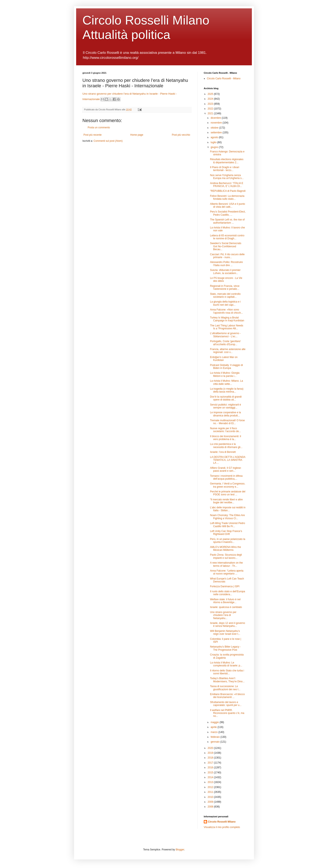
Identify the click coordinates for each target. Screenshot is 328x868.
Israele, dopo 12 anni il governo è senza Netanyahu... (227, 625)
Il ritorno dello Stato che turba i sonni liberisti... (227, 672)
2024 (211, 99)
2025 (211, 94)
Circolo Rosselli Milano (222, 822)
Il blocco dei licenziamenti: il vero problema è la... (225, 438)
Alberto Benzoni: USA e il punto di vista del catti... (227, 205)
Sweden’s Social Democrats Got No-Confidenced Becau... (226, 246)
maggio (215, 722)
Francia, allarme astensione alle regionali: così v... (228, 351)
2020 (211, 748)
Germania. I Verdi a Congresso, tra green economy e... (228, 485)
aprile (214, 727)
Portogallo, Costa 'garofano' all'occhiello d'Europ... (225, 343)
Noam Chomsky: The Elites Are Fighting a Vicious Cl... (227, 517)
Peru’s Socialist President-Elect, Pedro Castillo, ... (228, 213)
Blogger (180, 850)
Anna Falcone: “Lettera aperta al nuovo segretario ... (227, 572)
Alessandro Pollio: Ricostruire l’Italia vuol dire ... (226, 264)
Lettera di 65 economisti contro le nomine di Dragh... (227, 237)
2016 (211, 768)
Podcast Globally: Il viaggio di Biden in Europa (226, 367)
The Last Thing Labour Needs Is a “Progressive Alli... (227, 327)
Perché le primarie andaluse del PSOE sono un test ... (228, 493)
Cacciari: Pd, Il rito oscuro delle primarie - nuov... (227, 256)
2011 (211, 792)
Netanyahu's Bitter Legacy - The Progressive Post (225, 648)
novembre (217, 123)
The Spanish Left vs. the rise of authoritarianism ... (227, 221)
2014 (211, 777)
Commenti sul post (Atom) (108, 141)
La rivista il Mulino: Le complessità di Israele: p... (226, 664)
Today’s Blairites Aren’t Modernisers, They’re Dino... (227, 680)
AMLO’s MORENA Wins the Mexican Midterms (225, 549)
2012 (211, 787)
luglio (214, 142)
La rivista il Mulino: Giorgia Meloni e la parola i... (225, 374)
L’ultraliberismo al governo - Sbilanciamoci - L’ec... (225, 335)
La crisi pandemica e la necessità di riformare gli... (226, 446)
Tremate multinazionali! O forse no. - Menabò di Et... (227, 422)
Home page (137, 135)
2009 (211, 802)
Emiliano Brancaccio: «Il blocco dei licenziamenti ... (227, 696)
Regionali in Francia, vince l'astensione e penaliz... (225, 287)
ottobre (215, 128)
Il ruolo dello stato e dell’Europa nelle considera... (227, 593)
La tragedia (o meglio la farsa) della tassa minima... (227, 390)
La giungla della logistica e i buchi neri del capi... (225, 303)
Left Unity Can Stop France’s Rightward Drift (226, 533)
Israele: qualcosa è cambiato (226, 607)
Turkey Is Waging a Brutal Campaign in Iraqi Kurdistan (227, 319)
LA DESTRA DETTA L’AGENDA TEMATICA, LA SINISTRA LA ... (228, 460)
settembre (217, 133)
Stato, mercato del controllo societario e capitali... (225, 295)
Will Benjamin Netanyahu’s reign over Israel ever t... (225, 632)
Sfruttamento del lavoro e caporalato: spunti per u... (226, 704)
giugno (215, 147)
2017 (211, 763)
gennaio (215, 742)
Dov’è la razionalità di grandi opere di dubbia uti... (226, 398)
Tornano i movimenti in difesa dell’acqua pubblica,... (226, 477)
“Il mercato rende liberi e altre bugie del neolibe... (226, 501)
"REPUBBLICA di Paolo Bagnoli (228, 191)
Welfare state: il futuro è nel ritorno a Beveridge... (225, 601)
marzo (215, 732)
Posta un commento (99, 127)
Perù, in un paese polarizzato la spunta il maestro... (228, 541)
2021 (211, 113)
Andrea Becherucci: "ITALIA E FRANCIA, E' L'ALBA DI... (227, 185)
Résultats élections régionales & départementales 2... (227, 161)
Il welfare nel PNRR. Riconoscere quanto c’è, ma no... (227, 713)
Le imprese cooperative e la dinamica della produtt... (225, 414)
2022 (211, 109)
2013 (211, 782)
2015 (211, 773)
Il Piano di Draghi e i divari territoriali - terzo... (225, 169)
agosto (215, 137)
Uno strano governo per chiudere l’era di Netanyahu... (223, 615)
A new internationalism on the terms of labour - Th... (226, 564)
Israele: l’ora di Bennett (223, 452)
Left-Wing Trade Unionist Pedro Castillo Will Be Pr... (227, 525)
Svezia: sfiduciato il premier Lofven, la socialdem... (225, 272)
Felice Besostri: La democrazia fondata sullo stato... (227, 197)
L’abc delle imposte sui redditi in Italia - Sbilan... (228, 509)
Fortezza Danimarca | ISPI (225, 586)
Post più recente (93, 135)
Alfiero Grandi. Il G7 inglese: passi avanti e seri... (226, 469)
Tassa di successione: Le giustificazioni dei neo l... (225, 688)
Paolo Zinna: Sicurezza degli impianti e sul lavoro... (226, 556)
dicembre (216, 118)
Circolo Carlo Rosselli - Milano (224, 79)
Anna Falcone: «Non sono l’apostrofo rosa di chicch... (226, 311)
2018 (211, 758)
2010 (211, 797)
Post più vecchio (181, 135)
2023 (211, 104)
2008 (211, 807)
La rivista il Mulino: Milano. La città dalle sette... (226, 382)
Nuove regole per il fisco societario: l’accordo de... (225, 430)
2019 (211, 753)
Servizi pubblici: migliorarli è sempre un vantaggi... (225, 406)
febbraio (216, 737)
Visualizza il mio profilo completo (222, 827)
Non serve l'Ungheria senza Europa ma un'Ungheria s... (227, 177)
